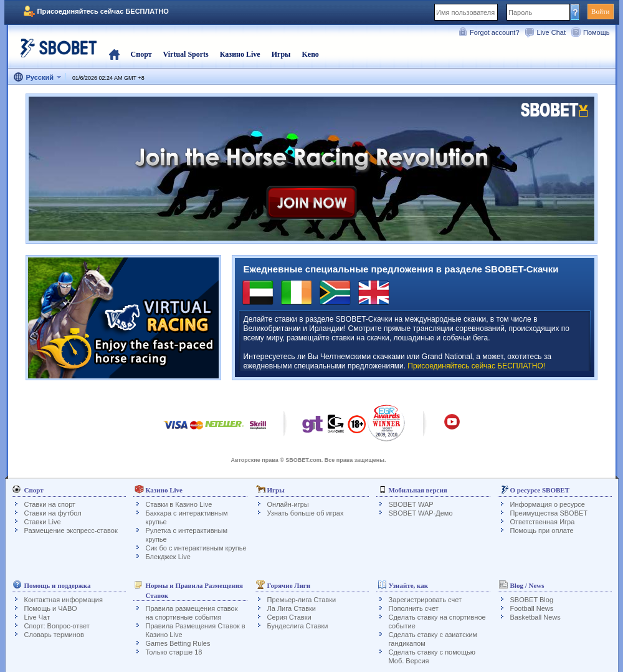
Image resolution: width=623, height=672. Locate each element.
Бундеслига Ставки (298, 626)
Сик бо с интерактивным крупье (196, 548)
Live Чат (37, 617)
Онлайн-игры (288, 504)
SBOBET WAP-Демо (421, 513)
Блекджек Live (168, 557)
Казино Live (240, 54)
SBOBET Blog (532, 600)
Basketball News (535, 617)
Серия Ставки (289, 617)
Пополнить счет (414, 608)
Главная (114, 54)
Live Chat (551, 32)
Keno (310, 54)
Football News (532, 608)
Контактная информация (64, 600)
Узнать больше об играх (306, 513)
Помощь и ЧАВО (51, 608)
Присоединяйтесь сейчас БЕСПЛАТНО (103, 11)
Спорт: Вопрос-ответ (57, 626)
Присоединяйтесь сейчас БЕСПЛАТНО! (476, 366)
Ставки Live (43, 522)
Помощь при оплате (542, 530)
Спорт (141, 54)
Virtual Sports (186, 54)
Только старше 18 (174, 652)
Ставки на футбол (53, 513)
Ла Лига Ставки (292, 608)
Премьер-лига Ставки (302, 600)
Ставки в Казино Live (179, 504)
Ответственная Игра (543, 522)
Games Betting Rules (178, 643)
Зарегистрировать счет (426, 600)
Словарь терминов (54, 635)
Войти (600, 11)
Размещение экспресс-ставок (71, 530)
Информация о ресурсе (548, 504)
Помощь (597, 32)
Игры (281, 54)
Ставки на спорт (50, 504)
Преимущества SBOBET (549, 513)
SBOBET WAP (411, 504)
